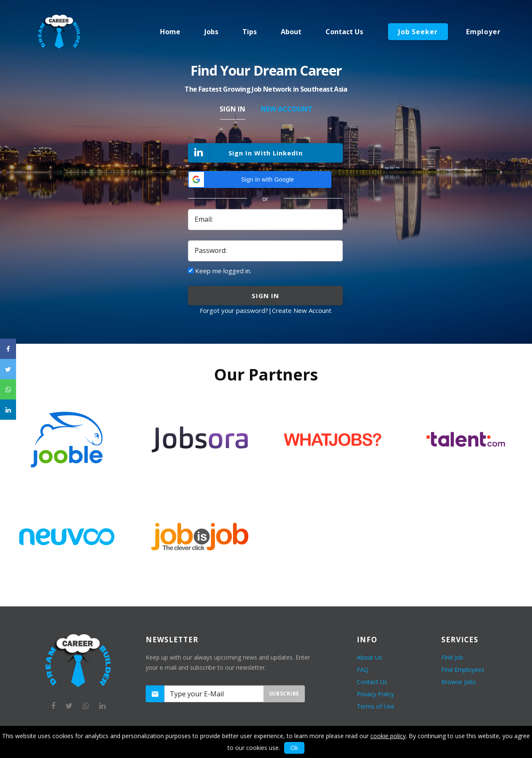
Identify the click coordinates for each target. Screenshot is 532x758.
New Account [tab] (287, 109)
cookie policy (388, 736)
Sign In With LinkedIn (246, 154)
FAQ (363, 670)
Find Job (452, 657)
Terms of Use (376, 706)
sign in (265, 296)
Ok (294, 748)
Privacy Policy (375, 694)
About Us (369, 657)
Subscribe (284, 694)
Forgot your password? (234, 310)
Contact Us (372, 682)
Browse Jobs (459, 682)
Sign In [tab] (232, 109)
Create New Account (302, 310)
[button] (260, 179)
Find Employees (463, 670)
